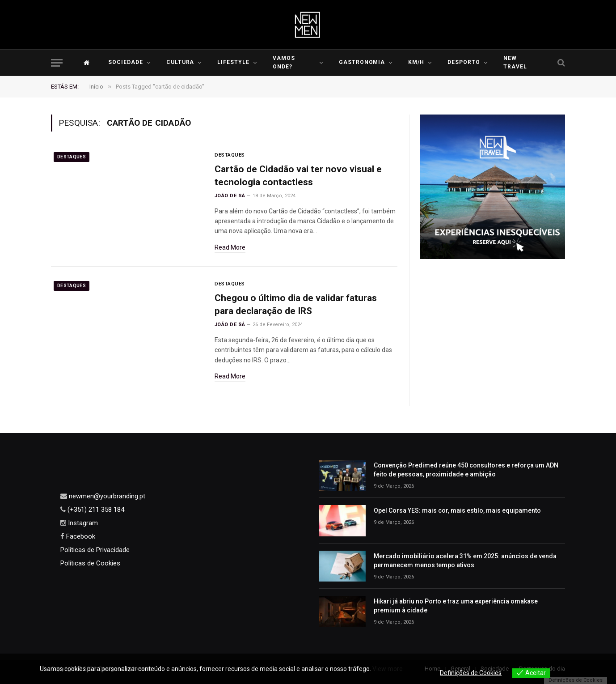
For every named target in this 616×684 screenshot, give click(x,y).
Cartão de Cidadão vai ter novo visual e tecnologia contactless (298, 176)
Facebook (80, 536)
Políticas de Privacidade (95, 550)
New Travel (515, 62)
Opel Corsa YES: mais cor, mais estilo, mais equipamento (457, 510)
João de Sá (230, 196)
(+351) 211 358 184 (95, 510)
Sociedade (126, 62)
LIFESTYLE (233, 62)
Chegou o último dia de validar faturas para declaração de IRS (296, 304)
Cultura (180, 62)
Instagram (82, 523)
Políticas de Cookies (90, 563)
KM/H (416, 62)
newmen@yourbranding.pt (106, 496)
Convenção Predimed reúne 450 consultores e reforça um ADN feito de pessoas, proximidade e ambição (466, 470)
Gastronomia (362, 62)
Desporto (464, 62)
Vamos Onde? (284, 62)
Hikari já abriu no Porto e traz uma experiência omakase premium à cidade (456, 606)
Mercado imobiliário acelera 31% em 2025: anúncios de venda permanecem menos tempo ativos (465, 561)
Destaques (72, 157)
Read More (230, 247)
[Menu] (57, 63)
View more (388, 669)
